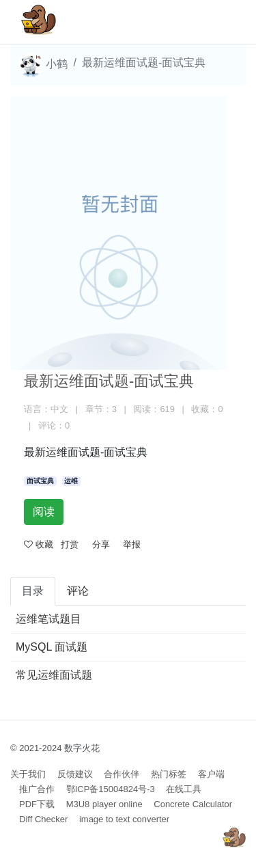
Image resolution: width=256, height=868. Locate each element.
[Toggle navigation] (216, 22)
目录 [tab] (33, 591)
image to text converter (124, 819)
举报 (132, 544)
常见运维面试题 (54, 675)
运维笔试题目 (48, 619)
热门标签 (169, 774)
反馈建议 (75, 774)
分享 (101, 544)
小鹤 (43, 65)
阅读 (44, 512)
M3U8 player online (104, 804)
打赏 (70, 544)
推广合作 (37, 789)
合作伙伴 (122, 774)
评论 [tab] (78, 591)
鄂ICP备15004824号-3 (111, 789)
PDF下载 (37, 804)
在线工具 (184, 789)
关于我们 (28, 774)
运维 (71, 481)
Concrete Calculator (193, 804)
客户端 (211, 774)
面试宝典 (40, 481)
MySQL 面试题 (52, 647)
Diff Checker (43, 819)
